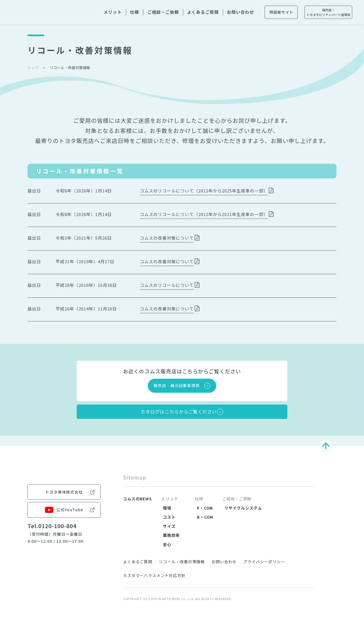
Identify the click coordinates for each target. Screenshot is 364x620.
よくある (203, 12)
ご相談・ (163, 12)
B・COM (206, 525)
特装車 (281, 12)
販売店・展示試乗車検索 (177, 385)
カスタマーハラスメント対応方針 (154, 584)
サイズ (172, 534)
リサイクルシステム (246, 516)
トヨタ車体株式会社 (64, 522)
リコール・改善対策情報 (182, 570)
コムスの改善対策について (167, 238)
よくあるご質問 (138, 570)
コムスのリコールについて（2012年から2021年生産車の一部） (204, 214)
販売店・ (328, 12)
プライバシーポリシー (264, 570)
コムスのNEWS (139, 507)
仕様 (135, 12)
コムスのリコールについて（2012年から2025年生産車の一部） (204, 191)
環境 (170, 516)
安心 (170, 552)
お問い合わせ (224, 570)
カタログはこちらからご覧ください (177, 417)
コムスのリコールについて (167, 285)
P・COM (206, 516)
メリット (113, 12)
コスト (172, 525)
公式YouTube (64, 540)
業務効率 (174, 543)
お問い (240, 12)
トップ (33, 68)
